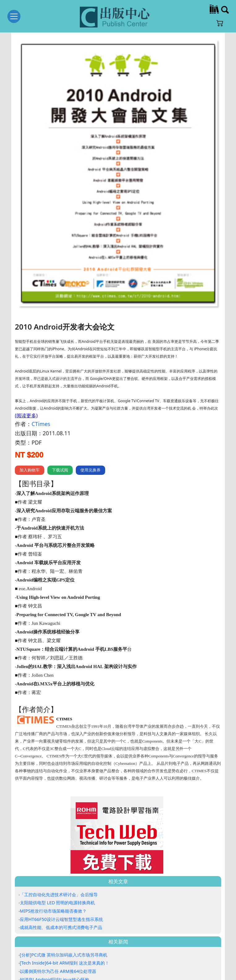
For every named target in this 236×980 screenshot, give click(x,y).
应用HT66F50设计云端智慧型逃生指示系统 (61, 893)
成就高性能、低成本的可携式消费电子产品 (61, 901)
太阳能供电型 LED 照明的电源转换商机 (58, 877)
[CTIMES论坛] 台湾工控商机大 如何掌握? (59, 962)
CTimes (41, 398)
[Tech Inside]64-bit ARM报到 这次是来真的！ (64, 937)
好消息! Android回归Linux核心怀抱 (54, 953)
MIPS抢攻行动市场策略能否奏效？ (53, 885)
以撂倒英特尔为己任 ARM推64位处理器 (58, 945)
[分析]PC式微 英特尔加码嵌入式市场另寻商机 (64, 929)
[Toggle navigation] (14, 16)
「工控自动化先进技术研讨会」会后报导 (59, 868)
